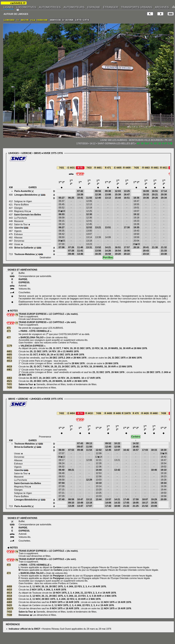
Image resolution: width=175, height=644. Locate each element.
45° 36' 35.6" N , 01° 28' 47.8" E (153, 143)
